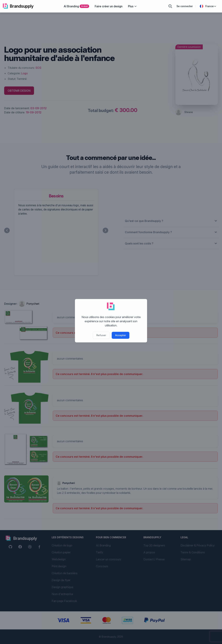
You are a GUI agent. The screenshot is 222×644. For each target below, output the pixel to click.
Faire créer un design (109, 6)
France (208, 6)
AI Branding (76, 6)
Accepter (121, 335)
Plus (132, 6)
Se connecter (185, 6)
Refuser (101, 335)
